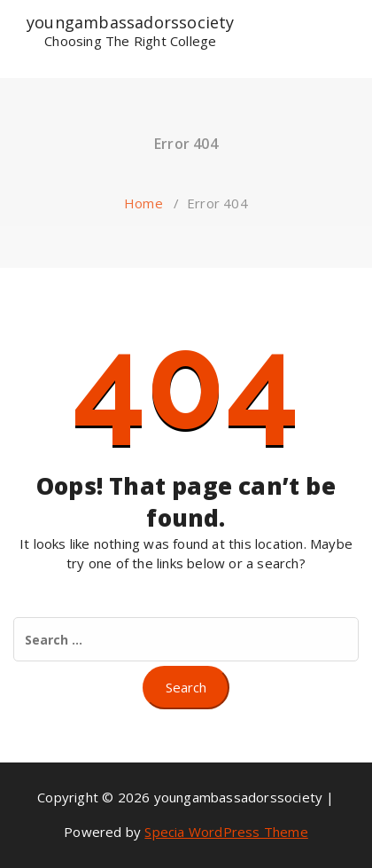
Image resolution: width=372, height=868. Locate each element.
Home (143, 203)
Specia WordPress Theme (226, 832)
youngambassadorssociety (131, 28)
